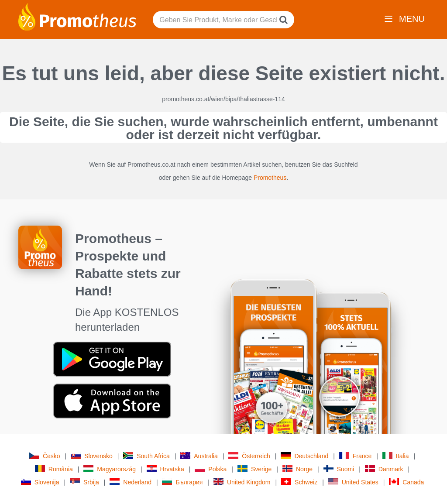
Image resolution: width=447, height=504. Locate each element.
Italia (396, 456)
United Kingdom (242, 482)
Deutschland (304, 456)
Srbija (84, 482)
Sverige (254, 469)
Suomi (339, 469)
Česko (45, 456)
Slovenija (40, 482)
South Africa (146, 456)
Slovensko (92, 456)
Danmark (384, 469)
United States (353, 482)
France (356, 456)
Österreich (249, 456)
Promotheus (270, 178)
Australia (199, 456)
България (182, 482)
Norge (297, 469)
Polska (211, 469)
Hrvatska (165, 469)
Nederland (131, 482)
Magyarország (110, 469)
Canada (406, 482)
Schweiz (299, 482)
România (54, 469)
